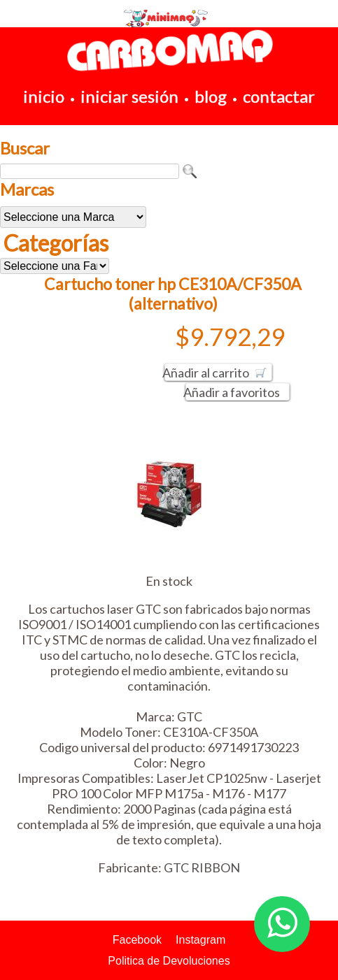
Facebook (137, 940)
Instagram (200, 940)
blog (211, 96)
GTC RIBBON (202, 867)
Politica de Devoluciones (169, 961)
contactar (279, 96)
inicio (44, 96)
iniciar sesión (129, 96)
